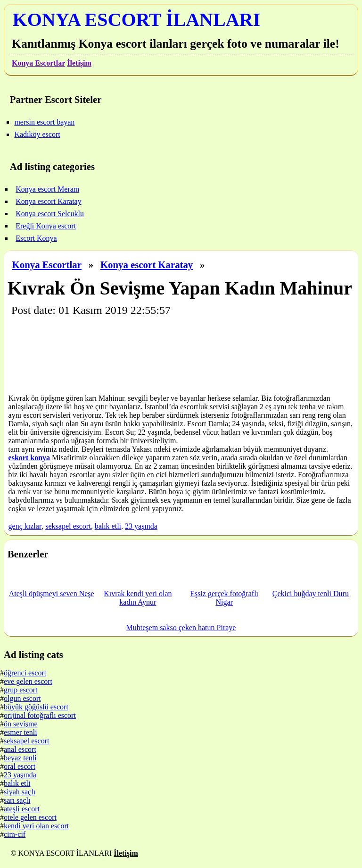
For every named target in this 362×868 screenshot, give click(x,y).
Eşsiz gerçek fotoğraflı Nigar (224, 598)
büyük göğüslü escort (36, 707)
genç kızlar (25, 526)
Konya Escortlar (38, 63)
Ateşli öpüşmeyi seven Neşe (52, 594)
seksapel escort (68, 526)
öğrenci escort (25, 673)
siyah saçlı (20, 792)
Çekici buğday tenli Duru (311, 594)
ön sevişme (21, 724)
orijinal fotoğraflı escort (40, 715)
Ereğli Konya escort (46, 226)
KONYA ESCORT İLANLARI (136, 20)
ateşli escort (22, 809)
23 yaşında (141, 526)
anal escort (20, 749)
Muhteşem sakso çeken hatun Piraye (181, 628)
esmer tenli (21, 732)
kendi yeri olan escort (36, 826)
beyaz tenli (20, 758)
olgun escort (22, 698)
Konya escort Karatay (147, 265)
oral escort (20, 766)
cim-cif (15, 834)
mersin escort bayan (44, 122)
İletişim (79, 63)
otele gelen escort (30, 817)
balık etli (108, 526)
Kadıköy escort (37, 134)
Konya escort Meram (47, 189)
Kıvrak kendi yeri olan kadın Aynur (138, 598)
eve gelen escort (28, 681)
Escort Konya (36, 238)
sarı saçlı (17, 800)
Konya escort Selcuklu (50, 214)
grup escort (21, 690)
